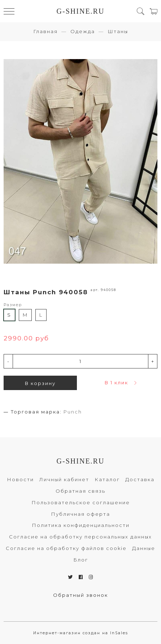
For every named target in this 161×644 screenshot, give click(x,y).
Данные (144, 548)
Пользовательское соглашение (81, 502)
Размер (13, 305)
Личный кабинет (64, 479)
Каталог (107, 479)
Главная (45, 31)
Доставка (140, 479)
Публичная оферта (80, 514)
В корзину (40, 383)
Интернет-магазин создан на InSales (81, 633)
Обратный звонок (80, 595)
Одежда (83, 31)
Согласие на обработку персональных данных (80, 537)
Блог (81, 560)
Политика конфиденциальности (81, 525)
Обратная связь (80, 491)
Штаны (118, 31)
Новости (20, 479)
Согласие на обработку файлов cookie (66, 548)
